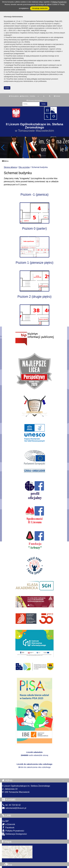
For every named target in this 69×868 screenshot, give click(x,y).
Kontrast (57, 96)
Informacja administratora (35, 100)
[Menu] (34, 161)
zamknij (7, 88)
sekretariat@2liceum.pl (14, 808)
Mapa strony (24, 96)
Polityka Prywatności (13, 831)
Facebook (8, 827)
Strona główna (14, 96)
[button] (66, 147)
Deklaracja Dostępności (14, 834)
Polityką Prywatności (59, 2)
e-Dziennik (8, 824)
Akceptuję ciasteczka (40, 8)
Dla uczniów (24, 167)
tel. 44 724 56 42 (11, 805)
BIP (5, 821)
